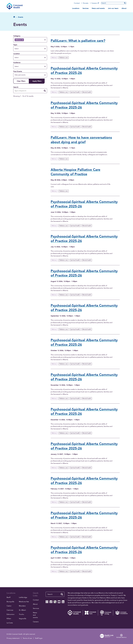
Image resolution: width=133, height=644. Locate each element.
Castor (9, 606)
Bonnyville (10, 602)
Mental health (87, 92)
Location (17, 54)
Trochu (21, 614)
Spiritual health (75, 92)
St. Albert (22, 610)
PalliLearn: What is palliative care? (78, 41)
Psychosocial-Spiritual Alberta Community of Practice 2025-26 (84, 71)
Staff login (39, 638)
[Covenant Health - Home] (75, 613)
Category (17, 36)
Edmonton (11, 614)
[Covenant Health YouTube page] (59, 602)
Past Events (18, 71)
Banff (9, 597)
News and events (98, 8)
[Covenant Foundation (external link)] (121, 613)
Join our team (113, 8)
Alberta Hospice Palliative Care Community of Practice (76, 172)
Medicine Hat (24, 602)
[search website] (125, 3)
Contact (77, 3)
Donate (86, 3)
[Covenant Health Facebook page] (51, 602)
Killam (9, 619)
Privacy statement (13, 638)
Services (86, 8)
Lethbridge (23, 597)
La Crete (10, 623)
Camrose (10, 610)
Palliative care (64, 58)
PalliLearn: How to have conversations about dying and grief (81, 140)
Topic (15, 45)
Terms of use (27, 638)
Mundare (22, 606)
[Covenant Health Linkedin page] (63, 602)
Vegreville (23, 619)
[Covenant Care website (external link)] (90, 613)
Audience (17, 63)
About (124, 8)
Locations (76, 8)
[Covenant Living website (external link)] (105, 613)
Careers (95, 3)
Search (16, 87)
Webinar (54, 58)
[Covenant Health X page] (55, 602)
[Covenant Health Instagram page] (47, 602)
